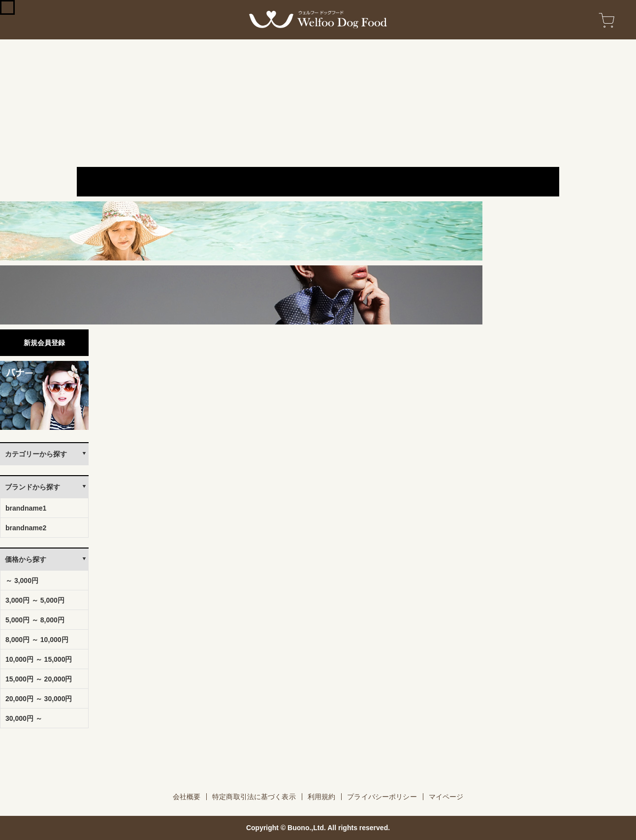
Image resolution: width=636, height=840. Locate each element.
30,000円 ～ (24, 718)
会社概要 (187, 797)
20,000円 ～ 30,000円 (39, 699)
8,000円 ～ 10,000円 (37, 640)
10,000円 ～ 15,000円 (39, 659)
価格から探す (26, 559)
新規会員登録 (44, 343)
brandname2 (26, 528)
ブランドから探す (32, 487)
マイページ (446, 797)
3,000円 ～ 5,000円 (35, 600)
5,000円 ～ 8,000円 (35, 620)
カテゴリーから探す (36, 454)
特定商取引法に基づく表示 (254, 797)
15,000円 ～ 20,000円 (39, 679)
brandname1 (26, 508)
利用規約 (322, 797)
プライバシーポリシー (382, 797)
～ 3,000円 (22, 581)
